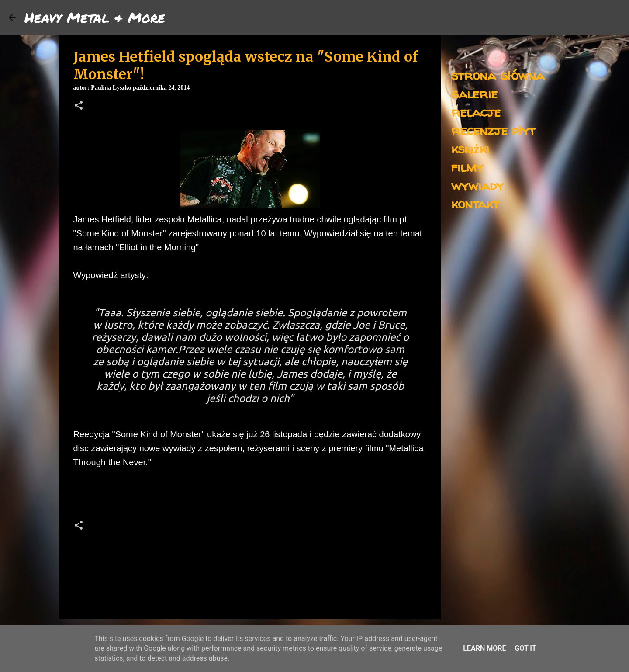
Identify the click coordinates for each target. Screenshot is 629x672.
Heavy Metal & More (95, 17)
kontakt (475, 203)
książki (470, 148)
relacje (476, 112)
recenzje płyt (493, 130)
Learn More (484, 648)
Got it (525, 648)
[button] (79, 106)
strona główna (498, 75)
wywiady (477, 185)
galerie (474, 93)
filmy (467, 167)
